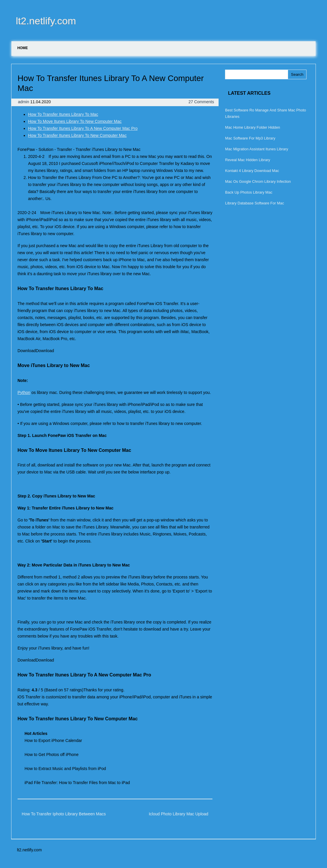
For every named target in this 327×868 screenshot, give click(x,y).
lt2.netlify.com (46, 21)
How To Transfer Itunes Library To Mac (63, 114)
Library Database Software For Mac (254, 203)
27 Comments (201, 102)
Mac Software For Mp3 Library (250, 138)
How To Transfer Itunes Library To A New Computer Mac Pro (83, 128)
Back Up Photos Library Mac (249, 192)
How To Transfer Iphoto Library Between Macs (64, 814)
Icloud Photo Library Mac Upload (179, 814)
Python (24, 392)
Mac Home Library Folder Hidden (253, 127)
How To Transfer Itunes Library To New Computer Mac (77, 135)
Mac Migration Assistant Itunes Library (257, 149)
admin (24, 102)
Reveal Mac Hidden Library (248, 160)
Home (23, 48)
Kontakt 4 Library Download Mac (252, 171)
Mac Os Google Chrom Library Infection (258, 181)
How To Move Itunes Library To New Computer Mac (75, 121)
